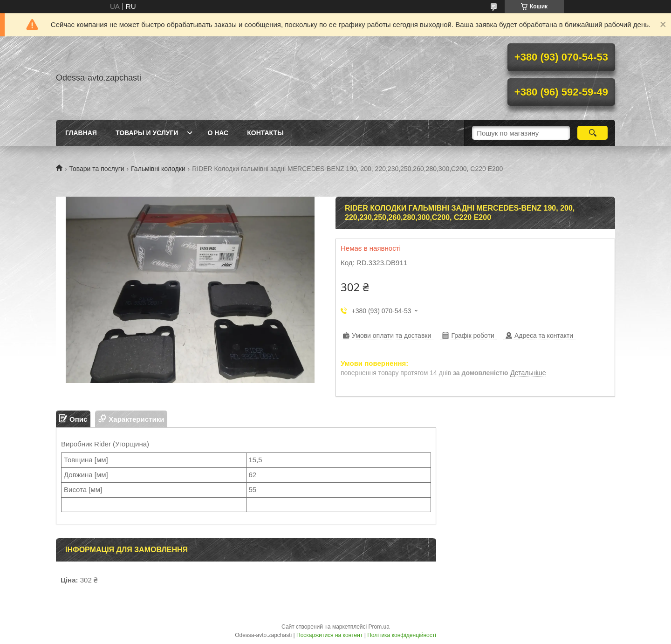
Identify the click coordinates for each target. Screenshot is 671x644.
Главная (81, 133)
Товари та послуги (96, 169)
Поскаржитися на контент (329, 635)
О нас (218, 133)
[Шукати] (592, 133)
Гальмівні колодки (158, 169)
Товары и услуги (147, 133)
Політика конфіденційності (402, 635)
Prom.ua (379, 627)
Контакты (265, 133)
